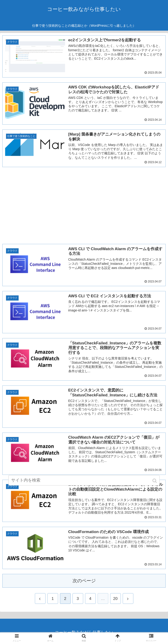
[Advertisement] (84, 204)
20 (115, 599)
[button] (155, 481)
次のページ (84, 581)
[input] (84, 480)
